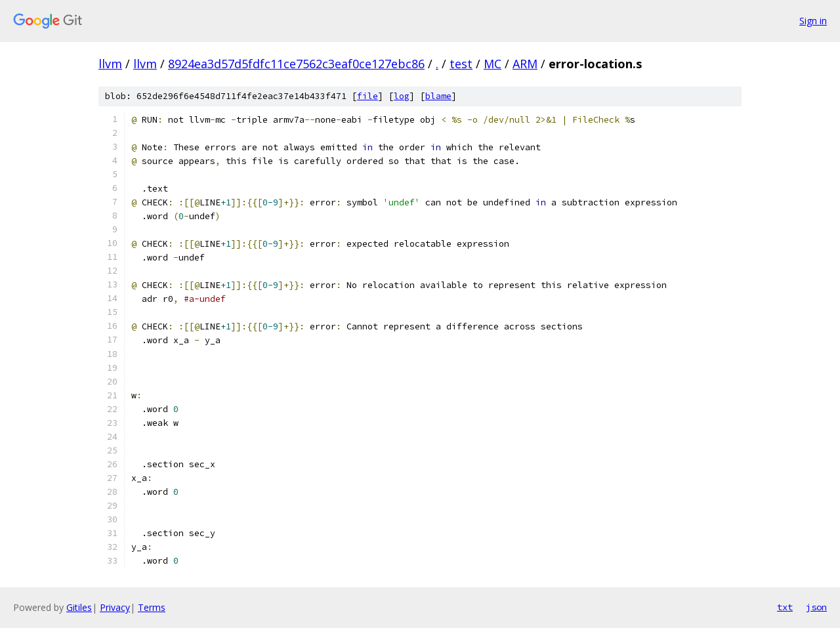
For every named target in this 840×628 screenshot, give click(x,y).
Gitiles (79, 607)
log (402, 96)
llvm (110, 64)
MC (493, 64)
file (367, 96)
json (816, 607)
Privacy (115, 607)
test (461, 64)
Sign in (813, 21)
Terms (152, 607)
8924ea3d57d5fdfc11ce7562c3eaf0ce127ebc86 (296, 64)
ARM (525, 64)
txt (785, 607)
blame (438, 96)
